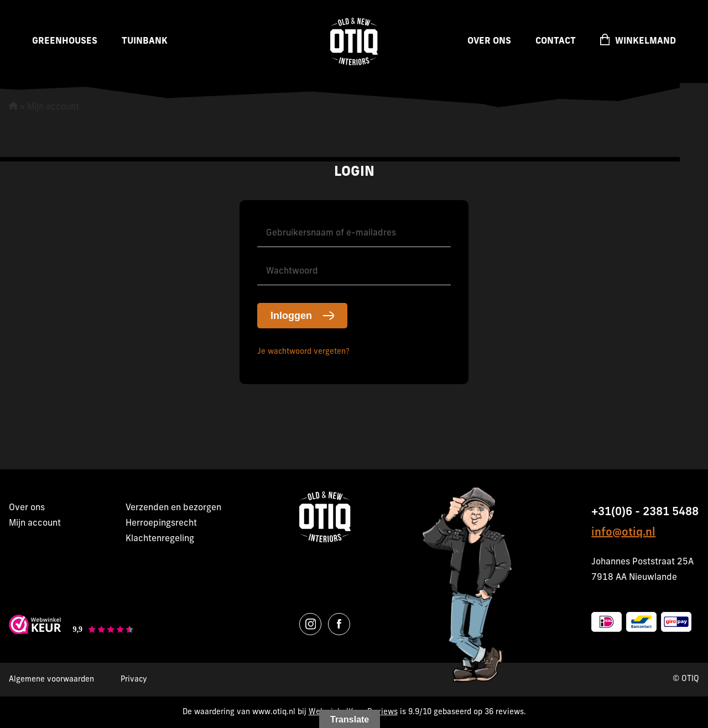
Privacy (134, 680)
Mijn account (35, 523)
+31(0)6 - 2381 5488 (645, 512)
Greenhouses (65, 41)
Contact (556, 41)
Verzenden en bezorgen (173, 508)
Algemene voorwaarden (51, 680)
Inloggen (291, 316)
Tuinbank (145, 41)
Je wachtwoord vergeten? (303, 352)
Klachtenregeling (160, 539)
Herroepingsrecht (161, 523)
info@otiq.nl (623, 533)
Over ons (489, 41)
